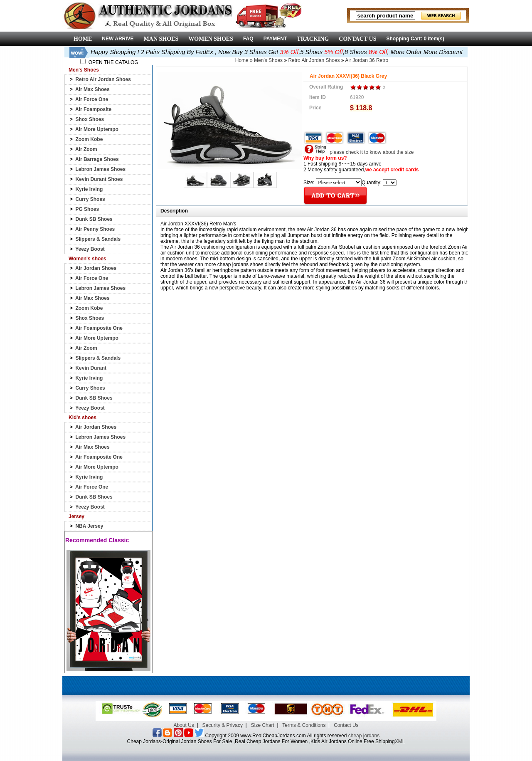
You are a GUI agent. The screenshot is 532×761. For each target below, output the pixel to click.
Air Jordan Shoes (96, 268)
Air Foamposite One (99, 328)
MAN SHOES (161, 39)
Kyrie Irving (89, 189)
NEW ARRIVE (118, 39)
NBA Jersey (89, 526)
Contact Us (346, 725)
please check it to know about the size (358, 152)
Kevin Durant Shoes (99, 179)
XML (400, 741)
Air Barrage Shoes (97, 159)
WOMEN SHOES (211, 39)
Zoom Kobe (89, 139)
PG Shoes (87, 209)
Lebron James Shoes (100, 169)
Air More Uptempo (97, 129)
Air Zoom (86, 149)
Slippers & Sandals (98, 239)
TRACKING (313, 39)
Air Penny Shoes (95, 229)
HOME (83, 39)
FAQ (248, 39)
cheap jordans (364, 736)
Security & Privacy (223, 725)
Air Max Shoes (92, 89)
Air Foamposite (93, 109)
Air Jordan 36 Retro (367, 60)
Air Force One (92, 99)
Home (242, 60)
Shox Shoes (90, 119)
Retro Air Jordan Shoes (103, 79)
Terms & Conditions (304, 725)
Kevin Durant (91, 368)
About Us (183, 725)
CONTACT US (357, 39)
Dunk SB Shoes (94, 219)
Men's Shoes (268, 60)
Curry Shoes (90, 199)
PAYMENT (275, 39)
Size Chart (263, 725)
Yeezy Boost (90, 249)
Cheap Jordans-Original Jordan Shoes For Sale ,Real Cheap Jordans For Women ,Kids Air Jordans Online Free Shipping (261, 741)
